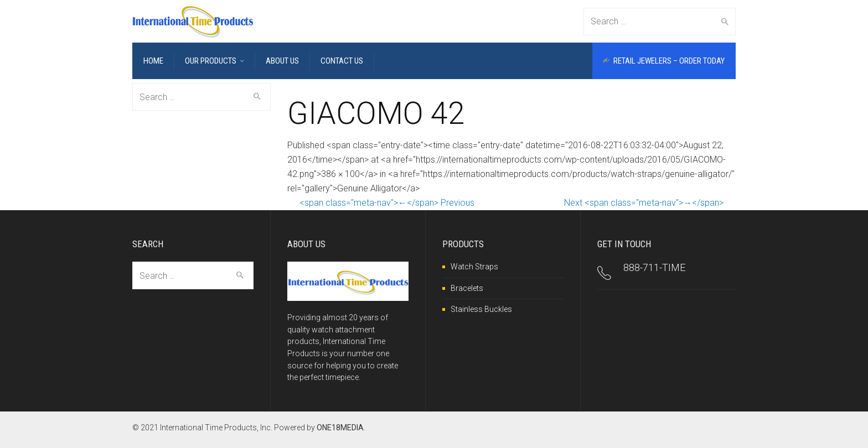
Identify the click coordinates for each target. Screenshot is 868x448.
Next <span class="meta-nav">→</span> (644, 203)
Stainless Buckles (481, 309)
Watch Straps (474, 267)
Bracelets (467, 288)
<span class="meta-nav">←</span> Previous (387, 203)
